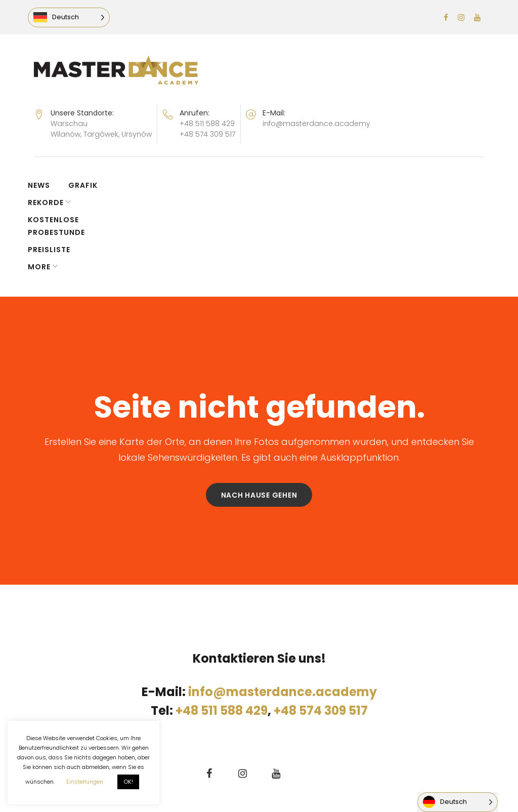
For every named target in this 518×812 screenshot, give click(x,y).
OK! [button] (128, 782)
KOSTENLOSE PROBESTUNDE (239, 185)
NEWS (45, 185)
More (384, 185)
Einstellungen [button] (85, 782)
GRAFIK (89, 185)
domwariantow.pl (249, 740)
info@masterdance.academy (316, 124)
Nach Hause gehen (259, 414)
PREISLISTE (333, 185)
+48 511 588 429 (207, 124)
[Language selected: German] (75, 17)
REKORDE (140, 185)
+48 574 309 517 (207, 134)
